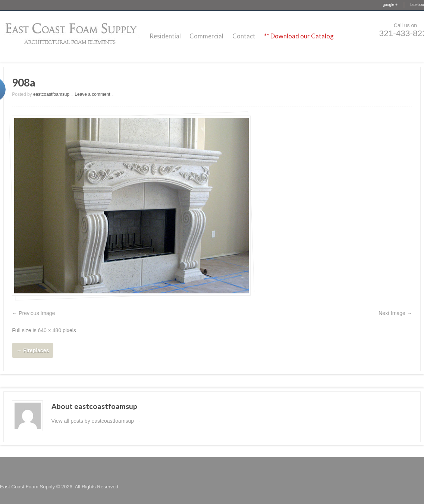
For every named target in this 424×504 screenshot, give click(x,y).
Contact (244, 36)
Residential (165, 36)
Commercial (206, 36)
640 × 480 (50, 330)
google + (390, 5)
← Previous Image (33, 313)
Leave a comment (92, 94)
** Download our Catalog (299, 36)
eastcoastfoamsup (51, 94)
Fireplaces (33, 350)
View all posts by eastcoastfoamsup (96, 421)
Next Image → (395, 313)
